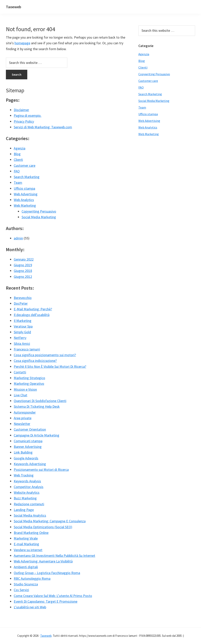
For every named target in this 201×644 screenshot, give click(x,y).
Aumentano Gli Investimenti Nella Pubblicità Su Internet (54, 556)
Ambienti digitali (26, 567)
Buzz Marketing (25, 498)
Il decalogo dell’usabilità (32, 315)
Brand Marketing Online (31, 533)
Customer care (25, 165)
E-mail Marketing (26, 544)
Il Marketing (23, 321)
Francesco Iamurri (27, 349)
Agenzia (20, 148)
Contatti (20, 372)
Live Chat (21, 395)
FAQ (17, 171)
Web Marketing (25, 205)
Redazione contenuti (29, 504)
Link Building (23, 452)
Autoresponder (25, 412)
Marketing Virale (26, 538)
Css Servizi (21, 590)
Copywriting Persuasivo (39, 211)
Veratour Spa (23, 326)
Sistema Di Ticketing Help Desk (37, 406)
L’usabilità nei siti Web (30, 607)
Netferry (20, 338)
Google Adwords (26, 458)
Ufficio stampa (24, 188)
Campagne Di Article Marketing (37, 435)
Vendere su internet (28, 550)
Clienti (18, 160)
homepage (22, 43)
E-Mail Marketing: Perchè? (33, 309)
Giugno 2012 (23, 277)
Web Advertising (26, 194)
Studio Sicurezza (26, 584)
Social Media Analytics (30, 515)
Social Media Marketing (39, 217)
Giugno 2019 (23, 265)
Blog (17, 154)
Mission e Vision (25, 389)
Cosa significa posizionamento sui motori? (45, 355)
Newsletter (22, 424)
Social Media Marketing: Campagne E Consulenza (50, 521)
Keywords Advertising (30, 464)
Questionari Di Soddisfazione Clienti (40, 401)
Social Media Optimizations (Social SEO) (43, 527)
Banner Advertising (28, 447)
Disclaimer (21, 110)
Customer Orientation (30, 429)
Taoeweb (14, 7)
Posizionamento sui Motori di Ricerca (41, 470)
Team (18, 183)
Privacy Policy (24, 121)
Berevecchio (23, 298)
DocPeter (21, 303)
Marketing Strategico (29, 378)
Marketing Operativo (29, 384)
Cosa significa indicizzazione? (35, 361)
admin (18, 238)
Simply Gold (22, 332)
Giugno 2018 (23, 271)
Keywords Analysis (27, 481)
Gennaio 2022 (24, 259)
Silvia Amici (22, 344)
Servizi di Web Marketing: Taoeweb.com (43, 127)
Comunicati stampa (28, 441)
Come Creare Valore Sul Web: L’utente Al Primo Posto (53, 596)
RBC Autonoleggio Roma (32, 578)
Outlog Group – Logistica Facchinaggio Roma (47, 573)
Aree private (23, 418)
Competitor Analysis (29, 487)
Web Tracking (24, 475)
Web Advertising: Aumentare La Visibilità (43, 561)
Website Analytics (27, 492)
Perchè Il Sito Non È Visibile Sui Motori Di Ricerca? (50, 366)
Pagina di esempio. (28, 115)
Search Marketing (27, 177)
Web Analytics (24, 200)
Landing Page (24, 510)
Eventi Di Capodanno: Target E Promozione (46, 601)
